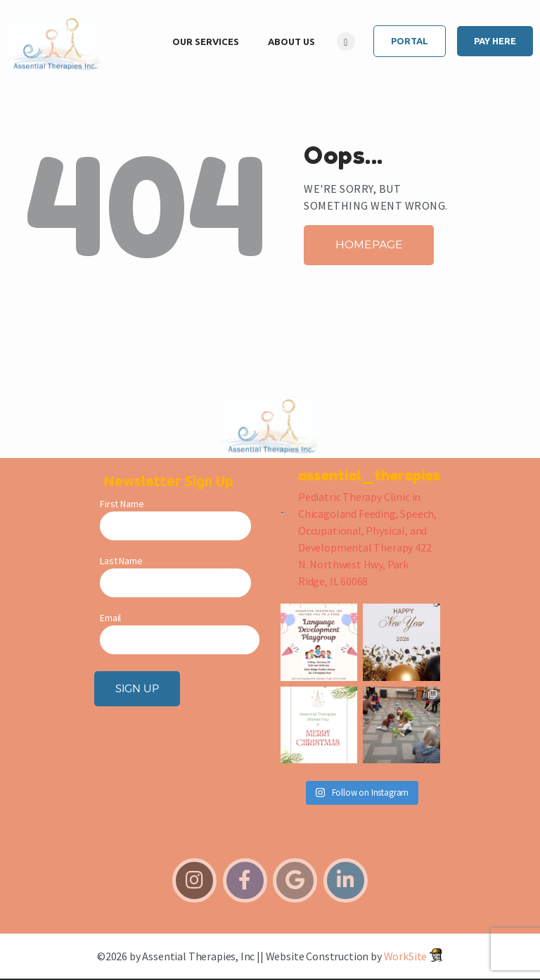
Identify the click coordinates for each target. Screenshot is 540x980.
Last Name (121, 561)
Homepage (369, 244)
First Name (122, 504)
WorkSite (406, 956)
